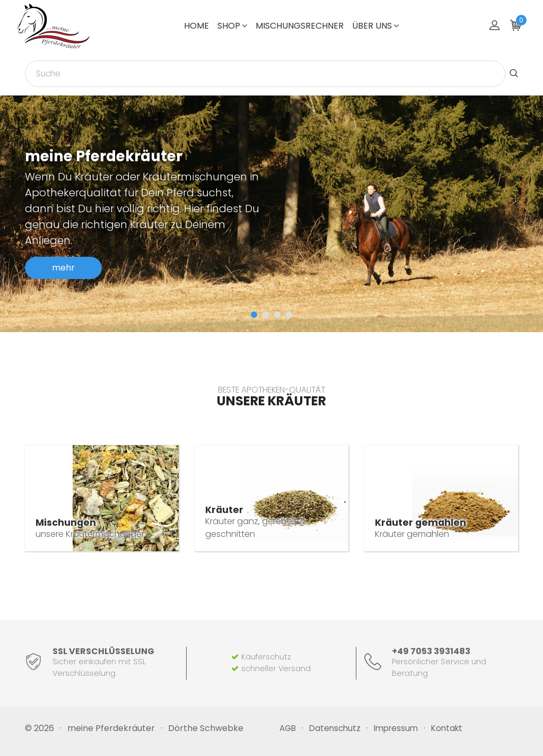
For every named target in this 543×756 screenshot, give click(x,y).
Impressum (396, 728)
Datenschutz (335, 728)
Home (196, 26)
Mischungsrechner (300, 26)
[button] (254, 315)
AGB (288, 728)
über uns (375, 26)
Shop (232, 26)
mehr (63, 268)
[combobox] (265, 74)
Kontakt (447, 728)
